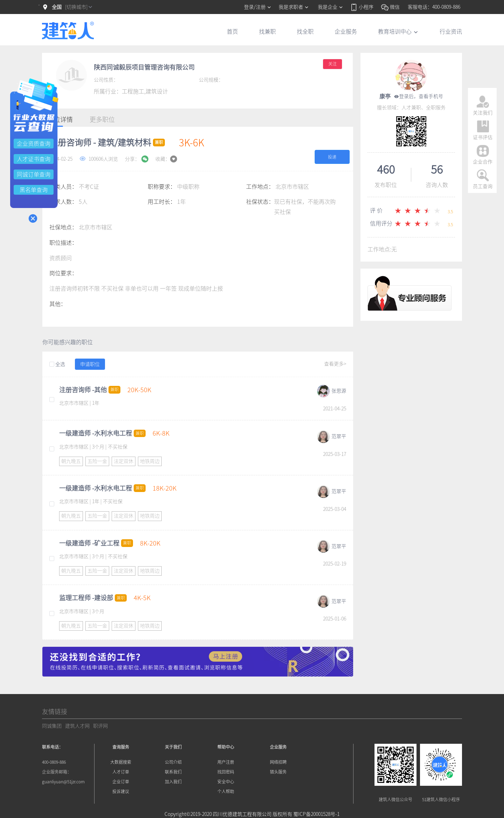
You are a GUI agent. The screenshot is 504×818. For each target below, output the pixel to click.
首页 (232, 32)
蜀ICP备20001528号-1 (316, 814)
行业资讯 (451, 32)
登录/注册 (258, 7)
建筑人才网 (77, 726)
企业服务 (346, 32)
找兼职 (267, 32)
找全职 (305, 32)
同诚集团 (52, 726)
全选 (57, 365)
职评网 (100, 726)
